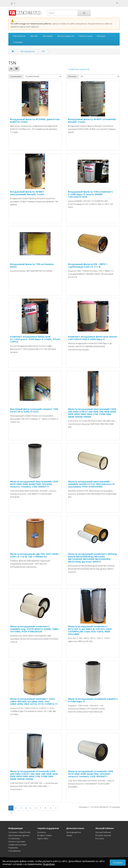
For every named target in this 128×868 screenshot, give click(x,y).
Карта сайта (43, 838)
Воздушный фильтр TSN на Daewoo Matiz (32, 265)
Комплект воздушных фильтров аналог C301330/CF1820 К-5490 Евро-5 (93, 338)
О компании (14, 838)
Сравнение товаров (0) (79, 69)
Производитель (28, 51)
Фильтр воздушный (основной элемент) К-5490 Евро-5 (93, 700)
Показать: (72, 76)
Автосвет (34, 36)
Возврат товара (45, 835)
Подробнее (49, 865)
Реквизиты (13, 848)
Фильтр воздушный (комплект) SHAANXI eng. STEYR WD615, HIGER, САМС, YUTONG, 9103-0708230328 (35, 629)
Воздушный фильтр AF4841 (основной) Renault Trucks (92, 120)
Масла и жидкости (66, 36)
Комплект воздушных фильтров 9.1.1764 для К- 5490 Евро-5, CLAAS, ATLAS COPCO (35, 339)
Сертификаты (15, 851)
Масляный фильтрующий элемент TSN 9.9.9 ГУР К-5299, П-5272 (34, 410)
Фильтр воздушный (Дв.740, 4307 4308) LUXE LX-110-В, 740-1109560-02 (34, 555)
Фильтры (101, 36)
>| (11, 813)
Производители (74, 832)
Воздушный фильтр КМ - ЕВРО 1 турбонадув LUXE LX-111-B (88, 265)
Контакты (42, 832)
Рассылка (100, 838)
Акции (69, 835)
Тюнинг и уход (85, 36)
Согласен (118, 863)
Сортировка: (16, 76)
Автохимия (48, 36)
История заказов (103, 835)
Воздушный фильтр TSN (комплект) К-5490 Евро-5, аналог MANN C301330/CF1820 (90, 194)
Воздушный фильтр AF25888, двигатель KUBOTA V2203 (35, 120)
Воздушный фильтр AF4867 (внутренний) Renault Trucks (27, 193)
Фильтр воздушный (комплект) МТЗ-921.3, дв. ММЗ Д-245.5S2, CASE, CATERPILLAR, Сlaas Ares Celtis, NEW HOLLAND (90, 630)
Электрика (18, 42)
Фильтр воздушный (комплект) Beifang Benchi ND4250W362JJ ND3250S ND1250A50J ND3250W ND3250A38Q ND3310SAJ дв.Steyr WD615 (92, 558)
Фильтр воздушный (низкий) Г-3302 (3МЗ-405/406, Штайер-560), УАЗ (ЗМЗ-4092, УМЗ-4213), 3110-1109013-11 (34, 701)
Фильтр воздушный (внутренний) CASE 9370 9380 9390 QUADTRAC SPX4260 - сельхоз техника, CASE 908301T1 (34, 484)
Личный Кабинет (103, 832)
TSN (43, 51)
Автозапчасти (19, 36)
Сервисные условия (17, 845)
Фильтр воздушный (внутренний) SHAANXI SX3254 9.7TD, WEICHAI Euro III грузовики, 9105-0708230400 (91, 484)
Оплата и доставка (17, 842)
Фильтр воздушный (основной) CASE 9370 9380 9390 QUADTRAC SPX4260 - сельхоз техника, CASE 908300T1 (91, 774)
